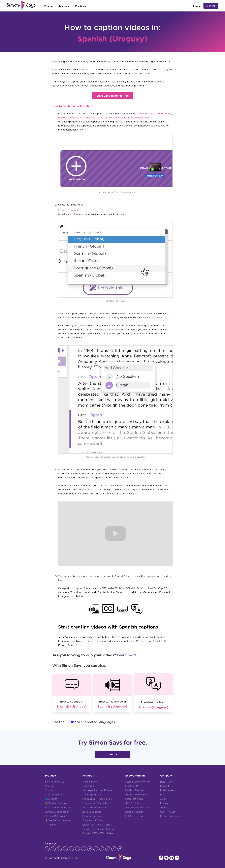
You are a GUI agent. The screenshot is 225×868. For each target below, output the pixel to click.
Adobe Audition (134, 812)
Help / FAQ (167, 782)
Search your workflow (138, 782)
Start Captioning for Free (113, 96)
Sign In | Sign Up (55, 782)
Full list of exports (135, 816)
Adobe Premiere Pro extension (154, 114)
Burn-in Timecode (92, 816)
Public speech (168, 790)
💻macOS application (57, 812)
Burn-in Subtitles (92, 812)
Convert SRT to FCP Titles (97, 825)
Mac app (91, 118)
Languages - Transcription (97, 799)
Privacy (164, 803)
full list (71, 722)
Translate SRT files (93, 821)
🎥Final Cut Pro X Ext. (58, 816)
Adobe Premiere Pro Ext (59, 808)
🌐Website (51, 799)
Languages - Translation (96, 803)
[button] (82, 6)
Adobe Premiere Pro (137, 795)
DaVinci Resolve (57, 803)
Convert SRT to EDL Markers (99, 833)
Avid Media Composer (138, 808)
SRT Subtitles (133, 803)
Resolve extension (68, 118)
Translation (88, 786)
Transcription (90, 782)
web (82, 118)
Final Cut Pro (133, 786)
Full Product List (54, 795)
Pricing (49, 786)
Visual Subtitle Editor (94, 808)
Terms (163, 808)
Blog (163, 795)
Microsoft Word (134, 799)
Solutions (50, 790)
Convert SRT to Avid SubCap (99, 829)
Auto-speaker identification (98, 790)
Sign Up (211, 6)
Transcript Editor (92, 795)
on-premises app (139, 118)
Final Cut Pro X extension (111, 118)
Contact (165, 786)
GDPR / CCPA (168, 812)
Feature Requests (170, 816)
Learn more (127, 655)
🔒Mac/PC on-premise (58, 821)
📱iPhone (50, 825)
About (164, 799)
